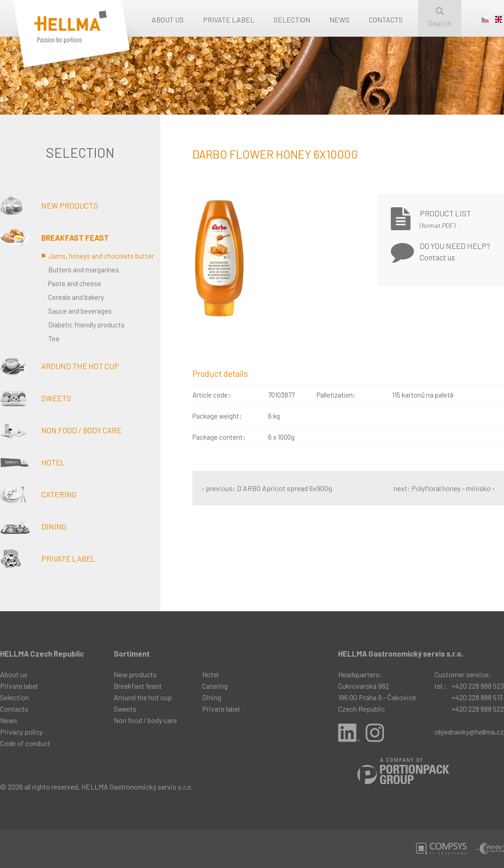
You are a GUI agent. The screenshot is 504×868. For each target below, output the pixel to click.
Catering (38, 494)
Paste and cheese (75, 283)
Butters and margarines (84, 270)
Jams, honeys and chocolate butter (101, 256)
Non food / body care (61, 430)
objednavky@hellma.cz (469, 732)
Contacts (386, 19)
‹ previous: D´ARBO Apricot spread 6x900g (267, 488)
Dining (33, 526)
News (340, 19)
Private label (229, 19)
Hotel (33, 462)
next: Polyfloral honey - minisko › (444, 488)
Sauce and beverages (80, 311)
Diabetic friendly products (86, 325)
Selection (292, 19)
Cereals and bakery (76, 297)
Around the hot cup (60, 366)
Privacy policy (21, 732)
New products (49, 205)
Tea (54, 338)
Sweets (36, 398)
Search (440, 17)
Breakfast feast (55, 238)
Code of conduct (25, 743)
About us (168, 19)
